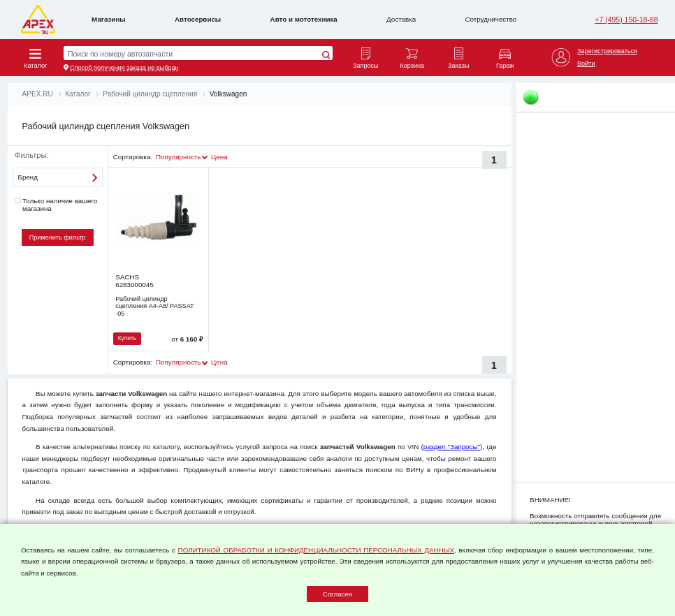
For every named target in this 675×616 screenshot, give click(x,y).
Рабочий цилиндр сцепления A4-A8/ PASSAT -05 (154, 306)
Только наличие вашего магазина (56, 205)
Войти (586, 64)
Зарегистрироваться (607, 51)
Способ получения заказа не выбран (124, 68)
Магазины (109, 19)
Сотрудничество (491, 19)
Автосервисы (198, 19)
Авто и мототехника (304, 19)
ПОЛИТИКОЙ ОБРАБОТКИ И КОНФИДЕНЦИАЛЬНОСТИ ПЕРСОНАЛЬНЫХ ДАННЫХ (316, 550)
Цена (219, 157)
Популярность (178, 157)
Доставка (401, 19)
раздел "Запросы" (452, 447)
